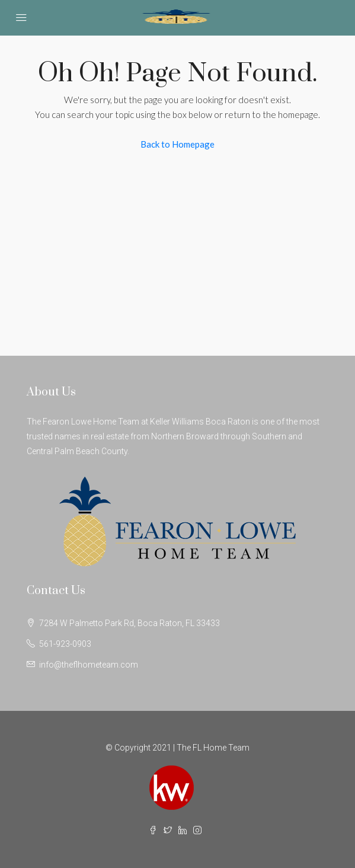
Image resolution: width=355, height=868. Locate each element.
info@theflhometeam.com (89, 665)
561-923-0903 (65, 644)
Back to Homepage (177, 144)
